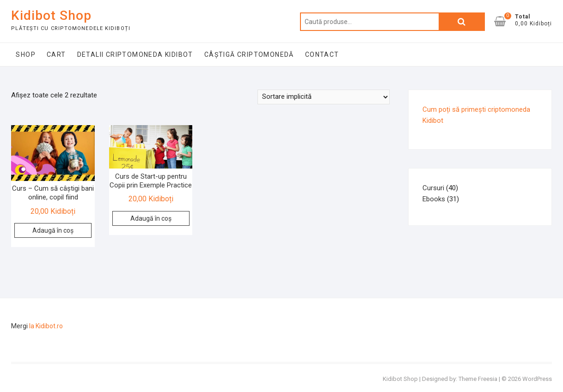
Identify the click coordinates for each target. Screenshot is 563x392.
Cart (56, 54)
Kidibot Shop (51, 15)
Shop (26, 54)
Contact (322, 54)
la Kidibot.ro (46, 326)
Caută (462, 22)
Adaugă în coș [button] (53, 230)
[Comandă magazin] (324, 97)
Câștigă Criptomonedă (249, 54)
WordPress (537, 379)
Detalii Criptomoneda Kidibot (135, 54)
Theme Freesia (478, 379)
